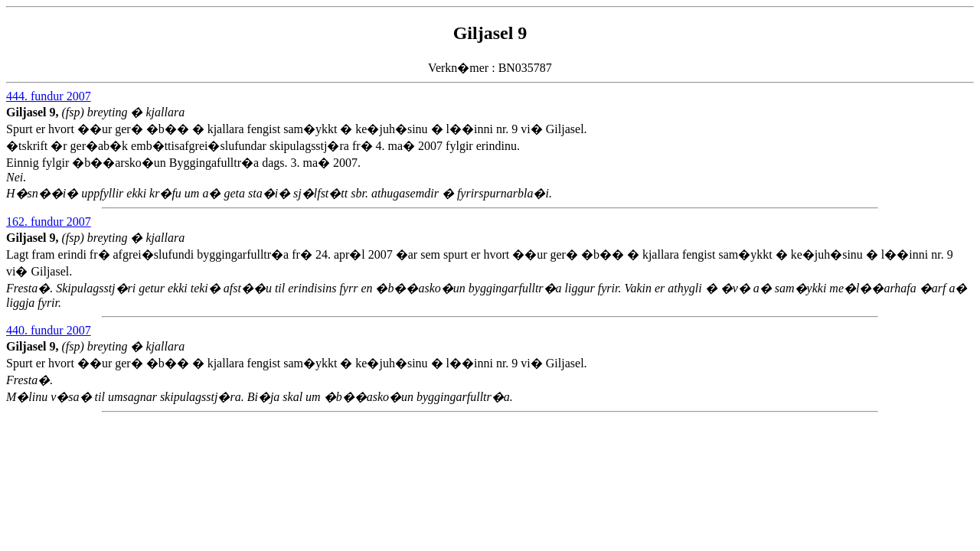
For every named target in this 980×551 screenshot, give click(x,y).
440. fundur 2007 (49, 330)
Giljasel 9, (34, 112)
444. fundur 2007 (49, 96)
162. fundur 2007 (49, 222)
